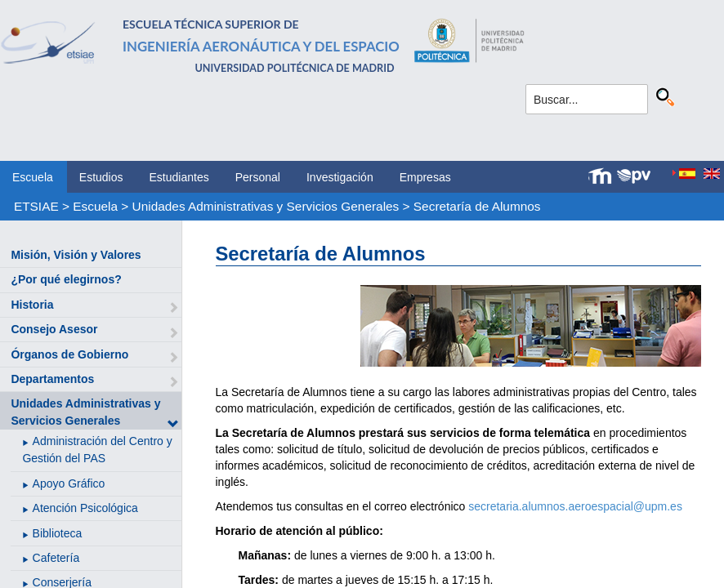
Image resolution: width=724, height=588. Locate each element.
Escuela (33, 177)
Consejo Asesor (54, 329)
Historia (32, 305)
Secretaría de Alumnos (477, 206)
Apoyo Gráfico (69, 483)
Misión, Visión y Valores (76, 255)
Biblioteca (58, 533)
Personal (258, 177)
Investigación (340, 177)
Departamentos (52, 379)
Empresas (425, 177)
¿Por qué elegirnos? (66, 279)
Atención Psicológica (85, 508)
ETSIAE (36, 206)
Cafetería (56, 558)
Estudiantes (179, 177)
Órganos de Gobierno (69, 354)
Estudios (101, 177)
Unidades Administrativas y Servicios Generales (266, 206)
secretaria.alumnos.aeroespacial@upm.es (575, 506)
